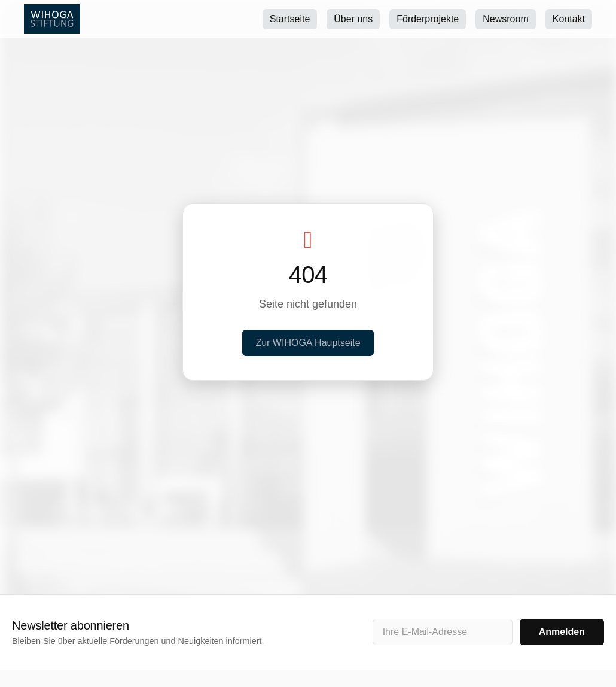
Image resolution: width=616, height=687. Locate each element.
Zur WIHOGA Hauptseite (308, 343)
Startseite (290, 19)
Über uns (353, 19)
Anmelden (562, 632)
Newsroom (505, 19)
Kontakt (569, 19)
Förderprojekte (428, 19)
